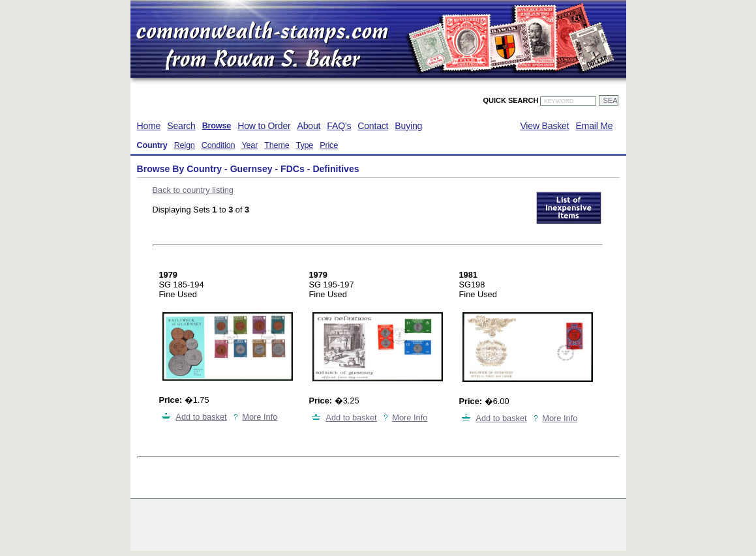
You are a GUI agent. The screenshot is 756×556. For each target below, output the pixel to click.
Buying (408, 126)
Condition (219, 145)
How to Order (264, 126)
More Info (260, 417)
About (309, 126)
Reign (185, 145)
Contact (373, 126)
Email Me (594, 126)
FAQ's (339, 126)
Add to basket (201, 417)
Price (329, 145)
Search (181, 126)
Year (249, 145)
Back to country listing (193, 190)
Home (149, 126)
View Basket (544, 126)
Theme (277, 145)
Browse (217, 126)
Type (305, 145)
